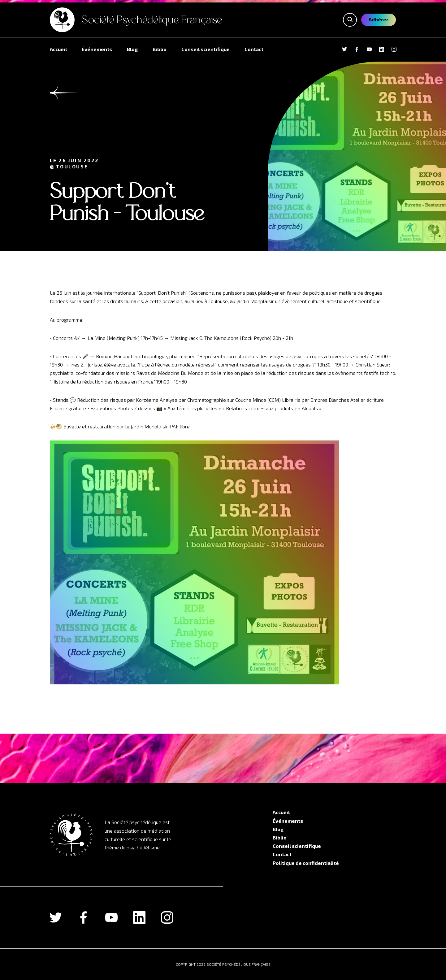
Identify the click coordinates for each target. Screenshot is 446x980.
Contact (254, 49)
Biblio (160, 49)
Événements (97, 49)
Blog (132, 49)
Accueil (58, 49)
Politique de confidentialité (306, 863)
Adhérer (379, 19)
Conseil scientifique (206, 49)
